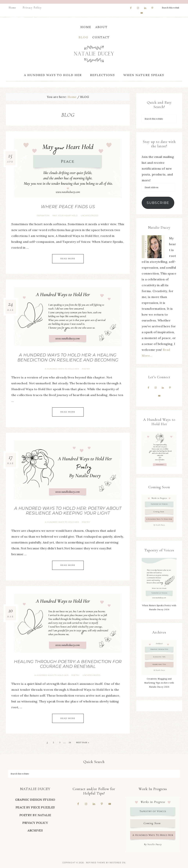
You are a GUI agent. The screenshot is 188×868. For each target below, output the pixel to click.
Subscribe (158, 203)
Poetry (86, 369)
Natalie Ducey (94, 54)
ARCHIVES (35, 830)
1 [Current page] (47, 742)
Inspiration (43, 216)
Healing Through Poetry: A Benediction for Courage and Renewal (68, 664)
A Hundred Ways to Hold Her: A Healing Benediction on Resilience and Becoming (68, 357)
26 (70, 742)
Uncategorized (90, 216)
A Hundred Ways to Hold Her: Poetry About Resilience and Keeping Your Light (68, 511)
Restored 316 (118, 863)
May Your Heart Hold (65, 216)
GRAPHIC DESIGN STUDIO (35, 800)
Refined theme (96, 863)
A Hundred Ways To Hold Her (62, 369)
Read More (68, 259)
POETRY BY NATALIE (35, 815)
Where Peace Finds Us (68, 207)
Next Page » (83, 742)
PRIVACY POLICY (35, 823)
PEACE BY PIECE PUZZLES (35, 807)
